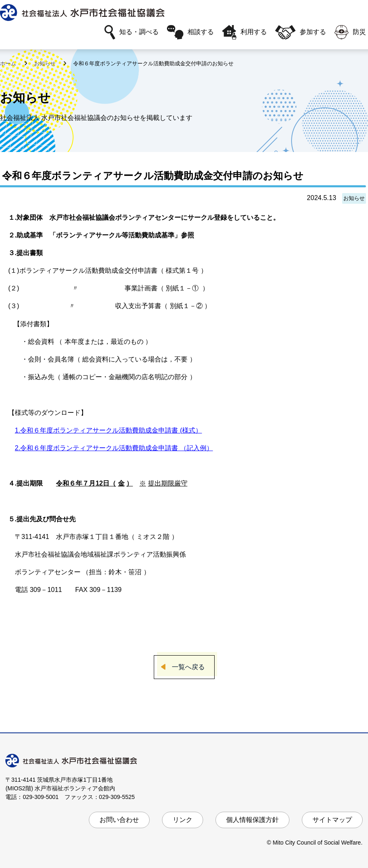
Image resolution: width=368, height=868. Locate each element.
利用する (244, 32)
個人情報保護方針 (252, 820)
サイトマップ (332, 820)
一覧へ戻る (188, 667)
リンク (183, 820)
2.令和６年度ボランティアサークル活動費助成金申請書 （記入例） (114, 448)
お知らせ (46, 63)
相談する (190, 32)
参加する (301, 32)
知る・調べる (132, 32)
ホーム (9, 63)
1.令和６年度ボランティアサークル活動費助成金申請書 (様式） (108, 430)
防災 (350, 32)
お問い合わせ (119, 820)
